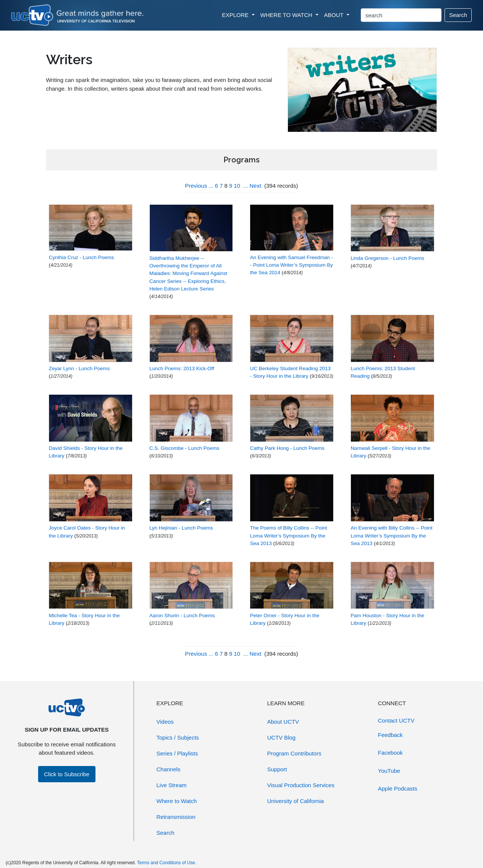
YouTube (389, 771)
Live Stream (172, 785)
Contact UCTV (396, 721)
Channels (168, 769)
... (211, 186)
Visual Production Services (301, 785)
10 (237, 186)
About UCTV (283, 722)
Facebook (391, 753)
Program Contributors (294, 753)
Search (458, 15)
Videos (165, 722)
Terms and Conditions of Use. (167, 863)
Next (255, 186)
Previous (196, 186)
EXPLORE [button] (236, 15)
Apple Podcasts (398, 788)
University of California (295, 801)
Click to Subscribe (67, 774)
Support (277, 769)
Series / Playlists (177, 753)
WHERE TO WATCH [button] (287, 15)
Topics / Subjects (178, 737)
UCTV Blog (281, 737)
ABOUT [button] (335, 15)
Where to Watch (177, 801)
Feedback (391, 735)
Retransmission (176, 817)
